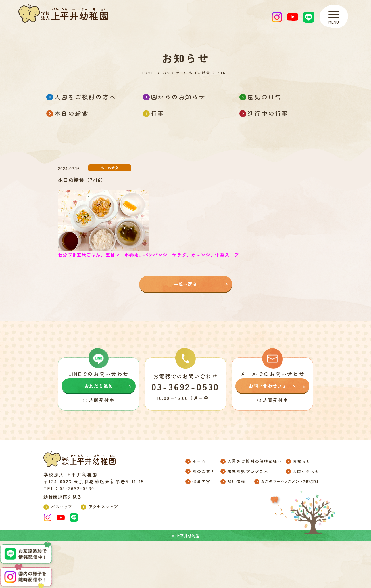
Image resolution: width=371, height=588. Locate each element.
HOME (148, 73)
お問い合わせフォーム (272, 386)
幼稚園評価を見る (62, 497)
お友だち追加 (99, 386)
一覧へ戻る (185, 284)
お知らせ (172, 73)
